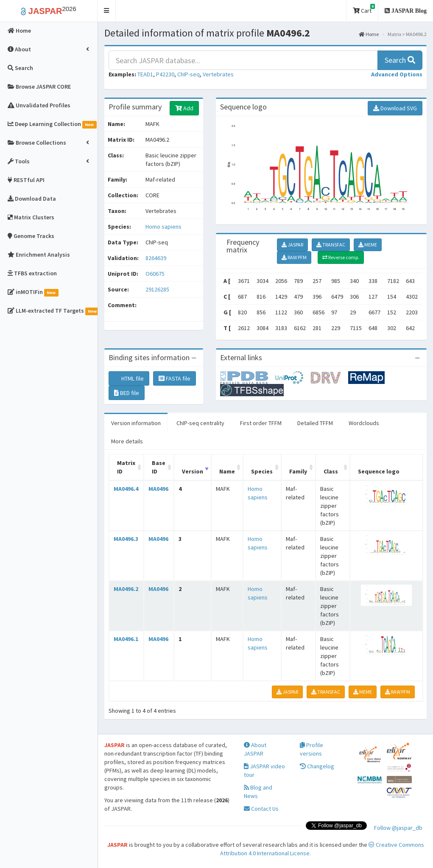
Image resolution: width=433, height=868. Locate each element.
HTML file (129, 378)
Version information (136, 423)
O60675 (156, 274)
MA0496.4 (126, 489)
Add (184, 108)
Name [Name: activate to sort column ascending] (227, 471)
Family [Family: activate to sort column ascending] (298, 471)
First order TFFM (261, 423)
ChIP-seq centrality (200, 423)
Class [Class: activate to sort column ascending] (331, 471)
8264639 (156, 258)
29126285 (157, 289)
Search (400, 60)
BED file (127, 393)
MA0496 (158, 489)
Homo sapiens (163, 227)
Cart (364, 9)
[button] (107, 11)
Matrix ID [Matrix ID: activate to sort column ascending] (126, 467)
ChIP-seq (189, 74)
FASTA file (175, 378)
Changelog (317, 766)
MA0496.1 (126, 639)
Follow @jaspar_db (398, 828)
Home (369, 34)
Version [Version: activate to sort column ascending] (193, 471)
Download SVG (395, 108)
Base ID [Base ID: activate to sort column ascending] (159, 467)
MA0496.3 (126, 539)
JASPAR (292, 245)
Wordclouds (364, 423)
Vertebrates (218, 74)
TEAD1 (145, 74)
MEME (368, 245)
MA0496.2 (126, 589)
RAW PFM (294, 257)
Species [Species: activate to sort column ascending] (262, 471)
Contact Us (261, 809)
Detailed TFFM (315, 423)
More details (127, 441)
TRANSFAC (331, 245)
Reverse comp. (341, 257)
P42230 (165, 74)
